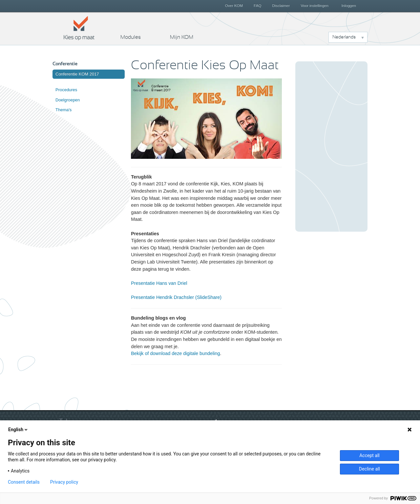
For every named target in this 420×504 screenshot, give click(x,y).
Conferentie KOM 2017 (77, 74)
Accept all (369, 455)
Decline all (369, 469)
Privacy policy (64, 482)
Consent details (24, 482)
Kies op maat (79, 28)
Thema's (63, 110)
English (18, 430)
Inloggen (349, 6)
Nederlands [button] (344, 37)
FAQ (257, 6)
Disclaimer (281, 6)
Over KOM (234, 6)
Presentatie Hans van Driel (159, 283)
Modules (131, 37)
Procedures (66, 90)
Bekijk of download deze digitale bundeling (175, 353)
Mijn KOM (182, 37)
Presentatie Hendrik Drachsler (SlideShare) (176, 297)
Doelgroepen (68, 100)
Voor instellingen (315, 6)
